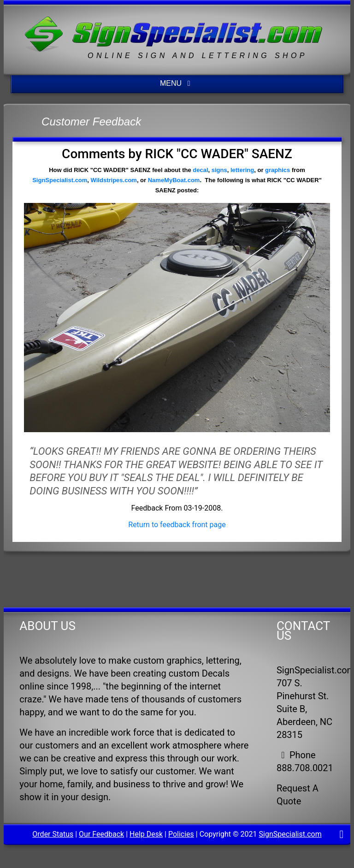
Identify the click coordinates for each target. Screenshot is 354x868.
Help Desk (146, 834)
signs (219, 170)
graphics (277, 170)
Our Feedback (101, 834)
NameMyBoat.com (174, 180)
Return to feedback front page (177, 525)
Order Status (53, 834)
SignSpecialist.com (60, 180)
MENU (177, 83)
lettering (242, 170)
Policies (181, 834)
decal (200, 170)
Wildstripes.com (114, 180)
